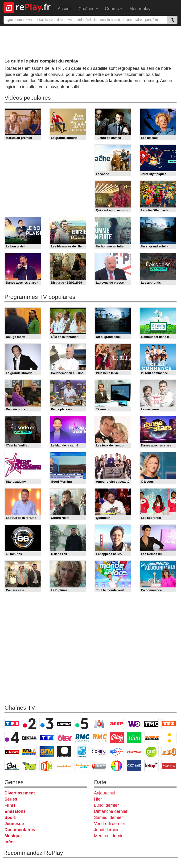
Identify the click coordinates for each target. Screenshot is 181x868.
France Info (169, 738)
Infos (10, 842)
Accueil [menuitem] (65, 9)
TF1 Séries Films (47, 738)
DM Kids (47, 766)
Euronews (64, 752)
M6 (99, 723)
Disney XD (29, 766)
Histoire (99, 766)
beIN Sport (99, 752)
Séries (11, 799)
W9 (134, 723)
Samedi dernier (108, 817)
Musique (13, 836)
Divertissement (20, 793)
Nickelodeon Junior (82, 766)
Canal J (169, 752)
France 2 (29, 723)
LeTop (151, 766)
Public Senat (169, 766)
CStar (29, 738)
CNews (12, 752)
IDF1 (116, 766)
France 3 (47, 723)
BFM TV (29, 752)
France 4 (12, 738)
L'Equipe (134, 752)
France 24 (82, 752)
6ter (65, 738)
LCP (134, 766)
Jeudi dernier (106, 830)
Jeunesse (14, 824)
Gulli (151, 752)
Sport (10, 817)
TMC (151, 723)
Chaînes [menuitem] (88, 9)
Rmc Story (99, 738)
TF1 (12, 723)
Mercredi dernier (109, 836)
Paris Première (152, 738)
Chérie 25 (117, 738)
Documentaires (20, 830)
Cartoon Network (12, 766)
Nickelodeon (64, 766)
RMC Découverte (82, 738)
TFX (169, 723)
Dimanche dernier (111, 811)
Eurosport (116, 752)
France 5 (82, 723)
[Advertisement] (90, 40)
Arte (116, 723)
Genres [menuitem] (114, 9)
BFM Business (47, 752)
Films (10, 805)
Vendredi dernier (110, 824)
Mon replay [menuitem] (140, 9)
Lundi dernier (106, 805)
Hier (98, 799)
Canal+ (64, 723)
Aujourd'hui (105, 793)
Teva (134, 738)
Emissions (15, 811)
